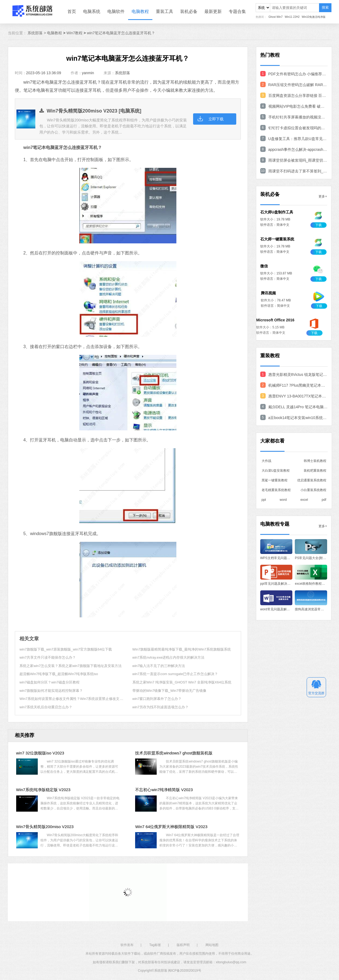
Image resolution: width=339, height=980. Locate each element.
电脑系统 (92, 11)
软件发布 (127, 945)
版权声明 (183, 945)
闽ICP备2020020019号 (185, 971)
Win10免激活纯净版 (314, 17)
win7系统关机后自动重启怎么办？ (46, 707)
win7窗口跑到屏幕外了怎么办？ (157, 699)
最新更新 (213, 11)
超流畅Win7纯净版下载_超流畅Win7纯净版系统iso (59, 674)
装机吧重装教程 (315, 471)
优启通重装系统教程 (312, 480)
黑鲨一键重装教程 (275, 480)
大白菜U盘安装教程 (276, 471)
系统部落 (122, 73)
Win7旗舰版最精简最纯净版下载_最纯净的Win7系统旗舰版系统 (182, 649)
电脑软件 (116, 11)
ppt (264, 500)
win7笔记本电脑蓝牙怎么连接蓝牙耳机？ (121, 33)
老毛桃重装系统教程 (276, 490)
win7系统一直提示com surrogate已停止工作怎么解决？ (175, 674)
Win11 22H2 (292, 17)
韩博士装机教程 (315, 461)
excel (304, 500)
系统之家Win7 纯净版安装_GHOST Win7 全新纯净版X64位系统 (182, 682)
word (283, 500)
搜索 (325, 7)
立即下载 (216, 119)
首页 (72, 11)
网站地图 (212, 945)
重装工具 (165, 11)
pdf (324, 500)
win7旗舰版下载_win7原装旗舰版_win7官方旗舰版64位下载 (66, 649)
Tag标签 (155, 945)
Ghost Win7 (276, 17)
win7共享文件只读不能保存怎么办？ (48, 657)
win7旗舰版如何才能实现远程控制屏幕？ (51, 691)
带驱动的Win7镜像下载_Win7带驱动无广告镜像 (169, 691)
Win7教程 (74, 33)
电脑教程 (140, 11)
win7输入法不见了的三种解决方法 (159, 666)
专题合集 (237, 11)
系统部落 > (37, 33)
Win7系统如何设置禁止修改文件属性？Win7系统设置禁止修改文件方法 (75, 699)
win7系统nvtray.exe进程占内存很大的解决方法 (169, 657)
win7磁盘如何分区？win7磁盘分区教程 (49, 682)
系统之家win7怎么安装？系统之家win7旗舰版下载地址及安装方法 (70, 666)
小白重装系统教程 (313, 490)
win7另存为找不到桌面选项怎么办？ (161, 707)
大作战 (266, 461)
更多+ (323, 196)
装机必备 (189, 11)
